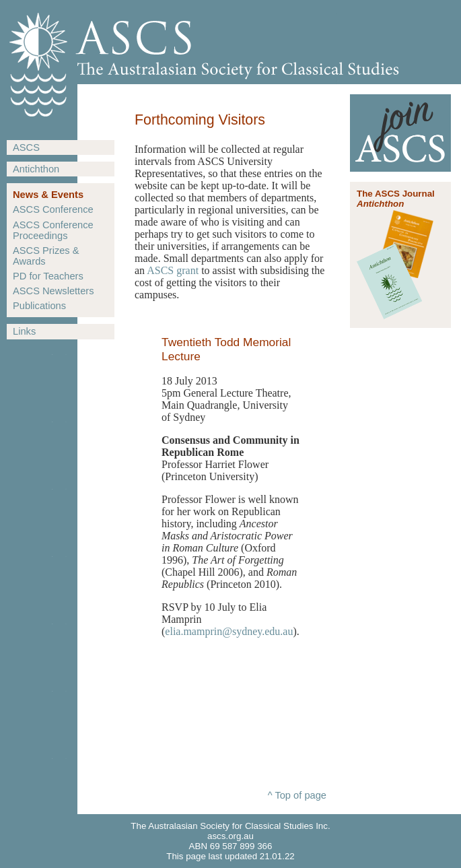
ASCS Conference (53, 209)
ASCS (26, 147)
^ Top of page (297, 795)
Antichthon (36, 169)
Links (24, 331)
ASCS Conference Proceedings (53, 230)
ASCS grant (173, 270)
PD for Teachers (48, 276)
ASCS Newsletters (54, 291)
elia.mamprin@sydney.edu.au (229, 631)
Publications (39, 306)
